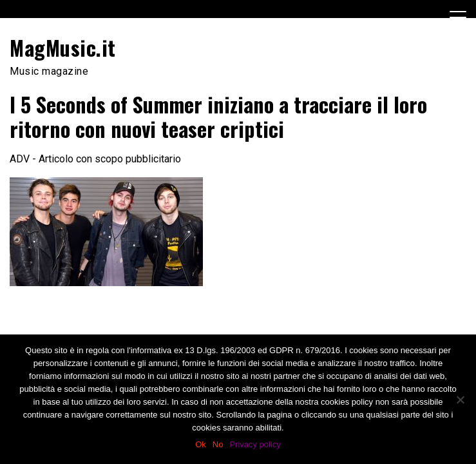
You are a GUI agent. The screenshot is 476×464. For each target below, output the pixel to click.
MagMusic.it (63, 47)
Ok (201, 444)
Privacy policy (255, 444)
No (218, 444)
